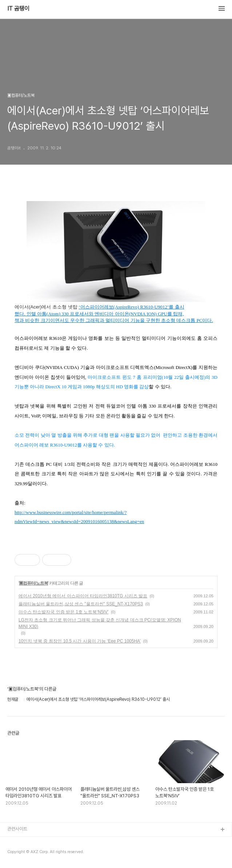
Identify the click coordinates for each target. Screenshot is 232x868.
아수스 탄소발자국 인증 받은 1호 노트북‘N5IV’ (63, 612)
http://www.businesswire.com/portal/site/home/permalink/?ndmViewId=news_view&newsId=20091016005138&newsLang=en (79, 517)
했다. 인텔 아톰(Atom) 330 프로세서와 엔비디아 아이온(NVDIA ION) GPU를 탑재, (99, 314)
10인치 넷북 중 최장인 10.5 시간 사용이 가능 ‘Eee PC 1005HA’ (80, 641)
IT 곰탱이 (18, 9)
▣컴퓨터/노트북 (33, 583)
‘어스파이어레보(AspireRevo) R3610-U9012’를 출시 (131, 307)
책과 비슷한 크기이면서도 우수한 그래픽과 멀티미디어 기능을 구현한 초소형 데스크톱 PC (108, 321)
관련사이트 (17, 829)
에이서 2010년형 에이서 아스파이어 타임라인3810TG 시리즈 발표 (83, 596)
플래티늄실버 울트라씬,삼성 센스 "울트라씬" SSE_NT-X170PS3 (81, 604)
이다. (207, 321)
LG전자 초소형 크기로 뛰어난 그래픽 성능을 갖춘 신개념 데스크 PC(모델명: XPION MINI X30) (100, 623)
